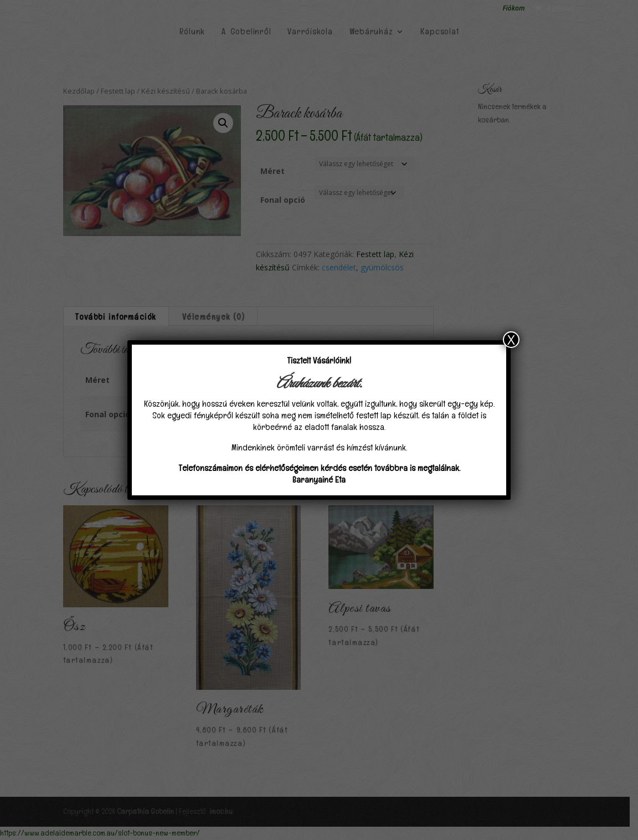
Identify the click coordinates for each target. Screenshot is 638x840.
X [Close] (511, 340)
